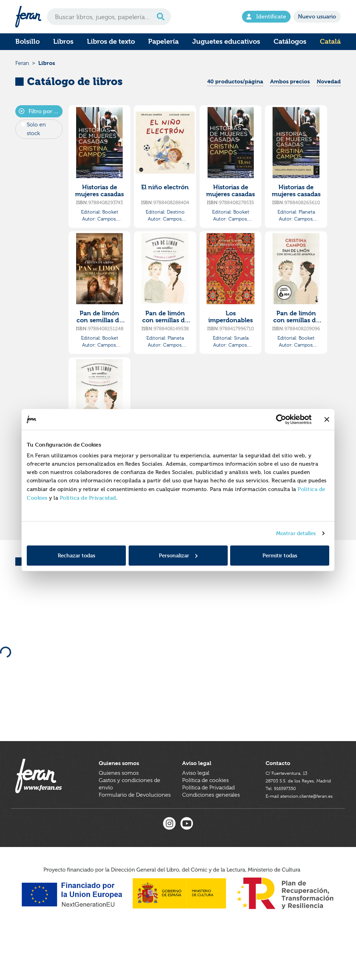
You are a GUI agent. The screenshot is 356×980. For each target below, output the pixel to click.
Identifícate (266, 17)
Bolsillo (27, 41)
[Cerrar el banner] (327, 420)
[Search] (109, 17)
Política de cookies (205, 811)
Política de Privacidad (88, 497)
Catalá (330, 41)
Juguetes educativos (226, 41)
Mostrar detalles (296, 533)
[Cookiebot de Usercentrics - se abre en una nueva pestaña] (281, 420)
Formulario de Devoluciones (135, 825)
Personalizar (178, 555)
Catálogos (290, 41)
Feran (22, 67)
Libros (63, 41)
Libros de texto (111, 41)
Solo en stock (36, 137)
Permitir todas (280, 555)
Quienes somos (119, 804)
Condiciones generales (211, 825)
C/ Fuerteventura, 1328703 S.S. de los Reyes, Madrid (295, 811)
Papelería (163, 41)
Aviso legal (196, 804)
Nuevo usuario (317, 17)
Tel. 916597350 (284, 825)
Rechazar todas (76, 555)
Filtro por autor (41, 119)
